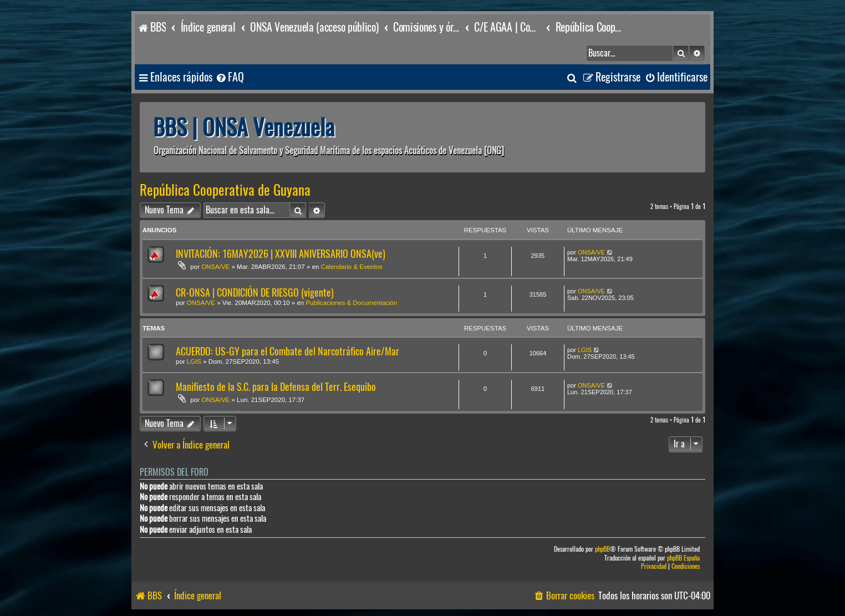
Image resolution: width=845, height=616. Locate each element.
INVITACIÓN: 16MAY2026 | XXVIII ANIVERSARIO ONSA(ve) (281, 254)
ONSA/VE (215, 267)
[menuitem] (230, 77)
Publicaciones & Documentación (351, 303)
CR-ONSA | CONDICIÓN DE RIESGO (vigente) (255, 292)
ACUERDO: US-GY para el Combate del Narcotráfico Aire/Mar (287, 351)
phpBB (602, 549)
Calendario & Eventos (352, 267)
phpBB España (683, 558)
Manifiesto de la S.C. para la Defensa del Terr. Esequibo (276, 387)
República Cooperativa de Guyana (225, 190)
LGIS (194, 362)
